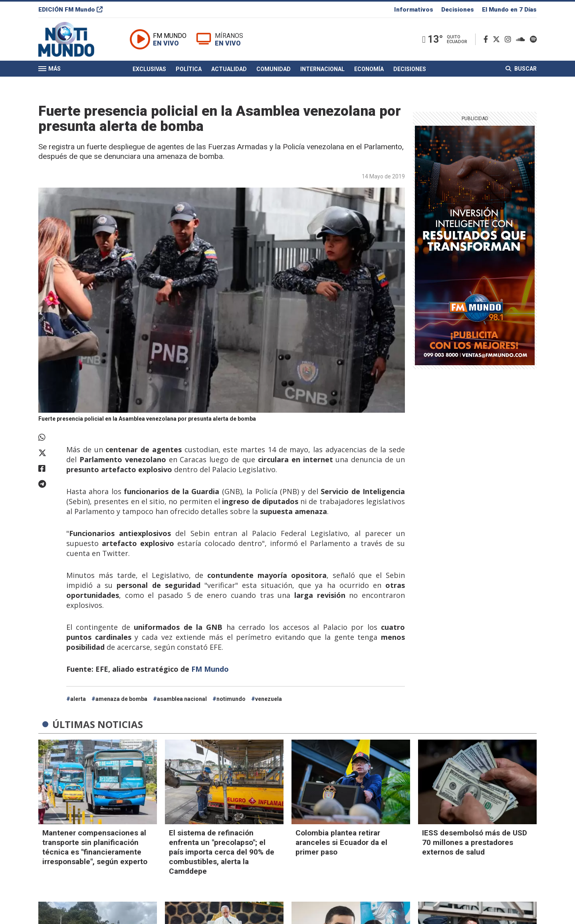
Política (189, 69)
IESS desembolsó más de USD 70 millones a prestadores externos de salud (475, 842)
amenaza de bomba (121, 699)
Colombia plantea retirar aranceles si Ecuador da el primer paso (341, 842)
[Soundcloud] (522, 39)
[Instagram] (510, 39)
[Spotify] (533, 39)
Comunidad (274, 69)
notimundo (231, 699)
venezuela (269, 699)
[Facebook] (487, 39)
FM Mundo (210, 669)
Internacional (322, 69)
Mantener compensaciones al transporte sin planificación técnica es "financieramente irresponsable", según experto (95, 847)
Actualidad (229, 69)
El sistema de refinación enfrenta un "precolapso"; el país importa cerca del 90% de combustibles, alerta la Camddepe (222, 852)
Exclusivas (149, 69)
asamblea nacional (182, 699)
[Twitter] (498, 39)
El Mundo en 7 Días (509, 10)
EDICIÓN (70, 10)
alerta (78, 699)
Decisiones (458, 10)
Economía (369, 69)
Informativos (414, 10)
